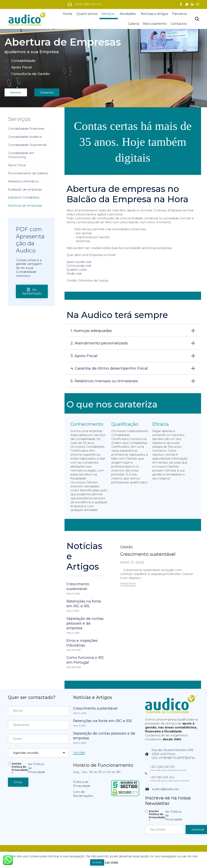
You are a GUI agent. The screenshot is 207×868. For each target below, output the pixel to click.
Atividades (128, 14)
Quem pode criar (79, 262)
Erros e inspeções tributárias (82, 643)
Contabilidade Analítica (25, 137)
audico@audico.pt (165, 789)
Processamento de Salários (28, 173)
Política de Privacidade (82, 784)
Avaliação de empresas (25, 189)
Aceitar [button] (97, 862)
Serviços (109, 14)
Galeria (133, 24)
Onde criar (74, 274)
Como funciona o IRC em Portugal (85, 660)
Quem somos (87, 14)
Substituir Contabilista (24, 197)
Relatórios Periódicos (23, 181)
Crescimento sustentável (78, 586)
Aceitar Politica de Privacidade (20, 768)
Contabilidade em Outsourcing (21, 155)
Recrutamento (155, 24)
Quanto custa (76, 270)
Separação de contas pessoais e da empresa (85, 623)
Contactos (179, 24)
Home (68, 14)
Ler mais (112, 862)
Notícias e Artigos (155, 14)
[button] (128, 584)
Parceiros (179, 14)
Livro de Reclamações (83, 794)
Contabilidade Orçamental (27, 145)
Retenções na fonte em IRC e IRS (84, 604)
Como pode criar (79, 266)
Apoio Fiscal (17, 165)
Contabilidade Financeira (26, 129)
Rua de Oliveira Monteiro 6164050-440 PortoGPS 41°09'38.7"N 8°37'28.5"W (173, 754)
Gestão (127, 547)
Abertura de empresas (25, 206)
